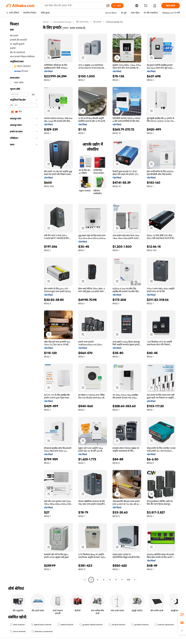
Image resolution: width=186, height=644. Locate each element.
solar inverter (18, 625)
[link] (182, 615)
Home (46, 22)
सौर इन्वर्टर (97, 22)
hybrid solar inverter (41, 625)
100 (128, 580)
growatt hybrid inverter (91, 625)
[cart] (146, 6)
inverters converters (42, 631)
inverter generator (164, 625)
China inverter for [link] (114, 22)
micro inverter (18, 631)
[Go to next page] (135, 580)
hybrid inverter (65, 625)
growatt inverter (140, 625)
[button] (49, 58)
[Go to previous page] (85, 580)
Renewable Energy (62, 22)
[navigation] (24, 301)
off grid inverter (117, 625)
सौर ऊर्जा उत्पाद (82, 22)
